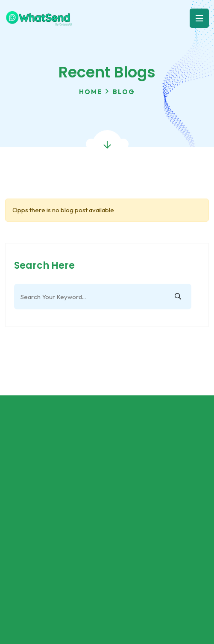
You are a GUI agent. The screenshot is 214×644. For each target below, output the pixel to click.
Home (91, 92)
